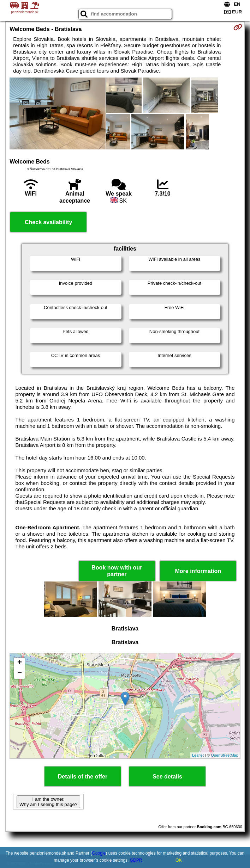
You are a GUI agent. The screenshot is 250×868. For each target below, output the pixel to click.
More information (198, 571)
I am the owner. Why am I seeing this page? (48, 802)
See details (167, 777)
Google (99, 853)
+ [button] (20, 663)
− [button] (20, 673)
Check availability (48, 222)
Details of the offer (83, 777)
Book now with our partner (117, 571)
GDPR (136, 860)
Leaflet (198, 755)
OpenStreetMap (225, 755)
